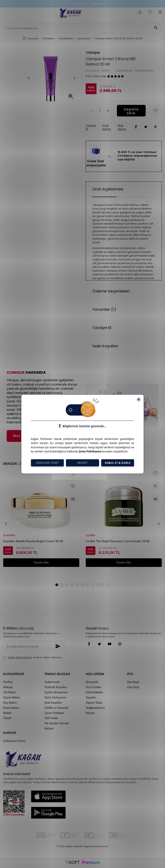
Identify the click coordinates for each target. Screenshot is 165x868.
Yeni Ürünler (93, 687)
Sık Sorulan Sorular (57, 723)
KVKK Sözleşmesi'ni (20, 657)
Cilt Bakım (49, 38)
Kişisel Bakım (12, 697)
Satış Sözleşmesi (55, 697)
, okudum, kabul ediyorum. (33, 657)
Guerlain (9, 535)
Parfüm (8, 682)
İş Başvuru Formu (14, 741)
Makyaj (8, 687)
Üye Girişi (133, 687)
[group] (52, 78)
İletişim (90, 713)
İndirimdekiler (94, 692)
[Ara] (156, 28)
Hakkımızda (52, 682)
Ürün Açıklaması (108, 189)
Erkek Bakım (11, 708)
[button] (30, 78)
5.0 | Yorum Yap (96, 76)
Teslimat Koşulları (56, 687)
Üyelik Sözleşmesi (56, 692)
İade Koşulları (105, 346)
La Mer (91, 535)
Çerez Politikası (54, 713)
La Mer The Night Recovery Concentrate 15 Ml (118, 541)
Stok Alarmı (122, 127)
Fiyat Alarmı (107, 127)
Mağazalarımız (95, 708)
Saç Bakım (10, 703)
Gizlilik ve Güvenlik (56, 708)
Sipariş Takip (94, 703)
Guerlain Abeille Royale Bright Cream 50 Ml (33, 541)
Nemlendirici (66, 38)
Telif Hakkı (51, 718)
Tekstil (7, 718)
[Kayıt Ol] (59, 646)
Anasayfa (31, 39)
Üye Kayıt (133, 682)
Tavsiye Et (91, 127)
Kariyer (49, 728)
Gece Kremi (84, 38)
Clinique (93, 53)
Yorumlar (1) (104, 309)
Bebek (7, 713)
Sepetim (91, 697)
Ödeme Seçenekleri (111, 291)
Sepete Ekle (131, 111)
